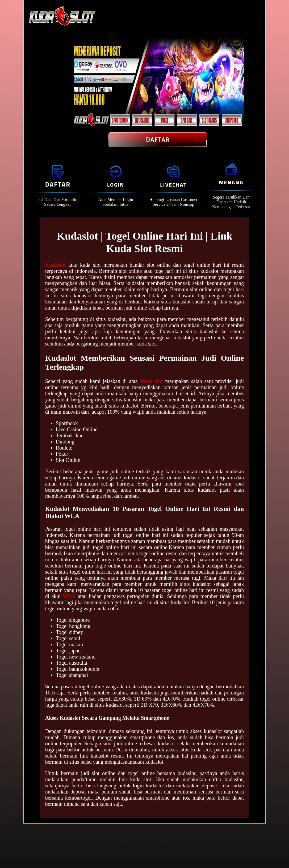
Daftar (158, 140)
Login (116, 185)
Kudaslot (56, 265)
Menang (231, 182)
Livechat (173, 185)
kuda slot (152, 381)
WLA (69, 596)
